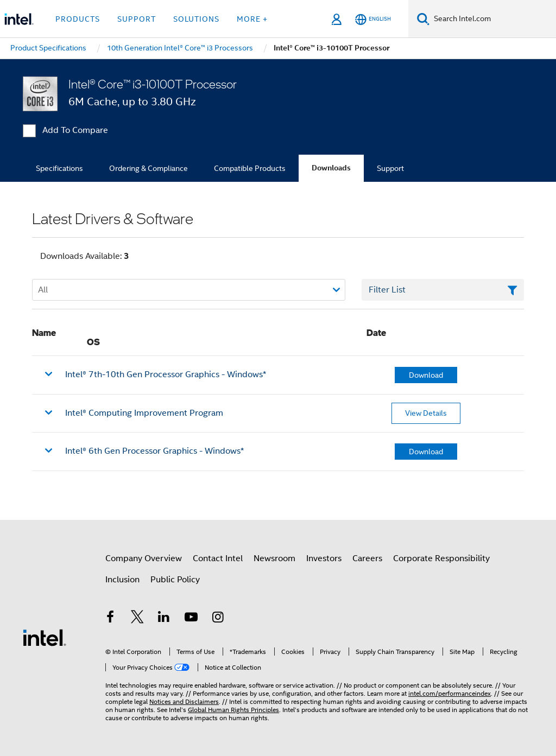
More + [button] (252, 19)
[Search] (423, 19)
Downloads (331, 168)
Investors (324, 558)
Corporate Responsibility (441, 558)
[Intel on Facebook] (110, 619)
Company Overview (144, 558)
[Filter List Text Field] (443, 290)
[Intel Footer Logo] (45, 637)
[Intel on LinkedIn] (164, 619)
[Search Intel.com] (493, 19)
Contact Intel (218, 558)
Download (426, 375)
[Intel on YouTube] (191, 619)
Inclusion (122, 580)
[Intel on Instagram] (218, 619)
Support (390, 168)
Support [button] (137, 19)
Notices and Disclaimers (184, 701)
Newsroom (274, 558)
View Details (426, 413)
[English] (373, 19)
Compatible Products (250, 168)
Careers (367, 558)
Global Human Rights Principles (233, 710)
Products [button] (78, 19)
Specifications (59, 168)
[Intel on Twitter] (137, 619)
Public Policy (175, 580)
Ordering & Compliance (149, 168)
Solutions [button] (196, 19)
